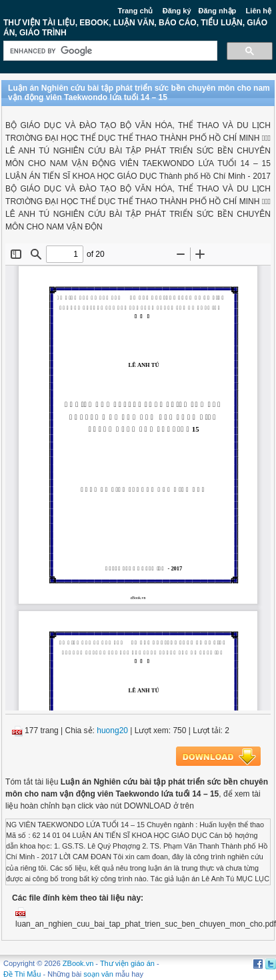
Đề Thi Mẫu (22, 974)
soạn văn (98, 974)
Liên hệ (259, 11)
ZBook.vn (78, 963)
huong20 (112, 730)
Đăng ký (177, 11)
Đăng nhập (218, 11)
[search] (109, 51)
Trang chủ (136, 11)
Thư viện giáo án (127, 963)
